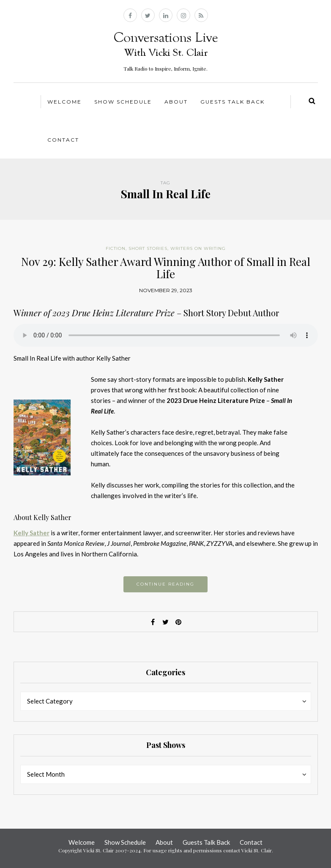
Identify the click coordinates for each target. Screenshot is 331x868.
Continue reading (165, 584)
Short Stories (148, 248)
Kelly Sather (31, 533)
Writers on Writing (198, 248)
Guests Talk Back (233, 102)
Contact (63, 140)
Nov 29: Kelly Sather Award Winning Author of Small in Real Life (166, 268)
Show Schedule (123, 102)
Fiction (116, 248)
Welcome (64, 102)
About (176, 102)
